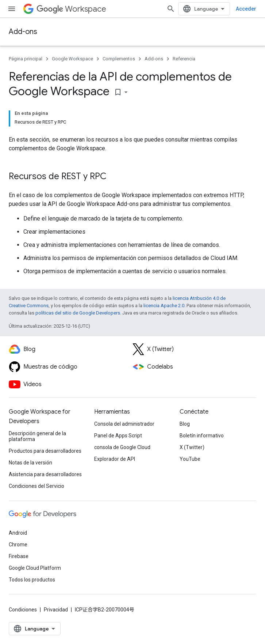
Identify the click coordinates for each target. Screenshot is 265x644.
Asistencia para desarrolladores (45, 474)
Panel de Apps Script (118, 436)
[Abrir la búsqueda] (171, 9)
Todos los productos (32, 580)
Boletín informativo (202, 436)
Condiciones (23, 610)
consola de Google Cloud (122, 447)
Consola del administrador (124, 424)
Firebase (19, 556)
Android (18, 533)
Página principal (26, 59)
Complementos (119, 59)
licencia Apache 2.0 (164, 306)
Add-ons (23, 32)
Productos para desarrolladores (45, 451)
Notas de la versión (30, 463)
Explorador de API (115, 459)
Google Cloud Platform (35, 568)
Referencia (184, 59)
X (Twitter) (192, 447)
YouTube (190, 459)
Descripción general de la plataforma (37, 436)
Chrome (18, 545)
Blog (185, 424)
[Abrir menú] (12, 9)
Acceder (246, 9)
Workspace (71, 9)
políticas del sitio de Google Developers (78, 313)
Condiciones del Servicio (37, 486)
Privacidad (56, 610)
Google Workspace (72, 59)
